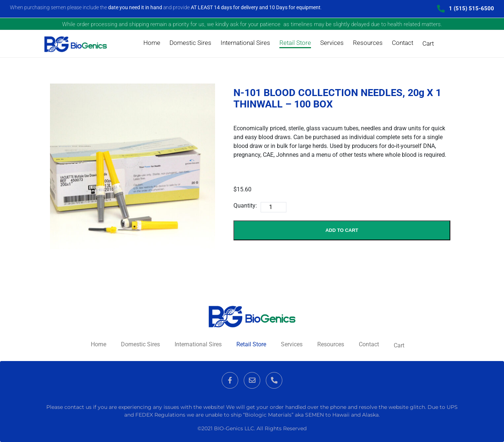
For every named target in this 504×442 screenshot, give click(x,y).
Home (152, 43)
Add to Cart (342, 230)
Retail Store (295, 43)
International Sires (245, 43)
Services (332, 43)
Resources (368, 43)
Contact (403, 43)
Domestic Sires (190, 43)
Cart (428, 43)
